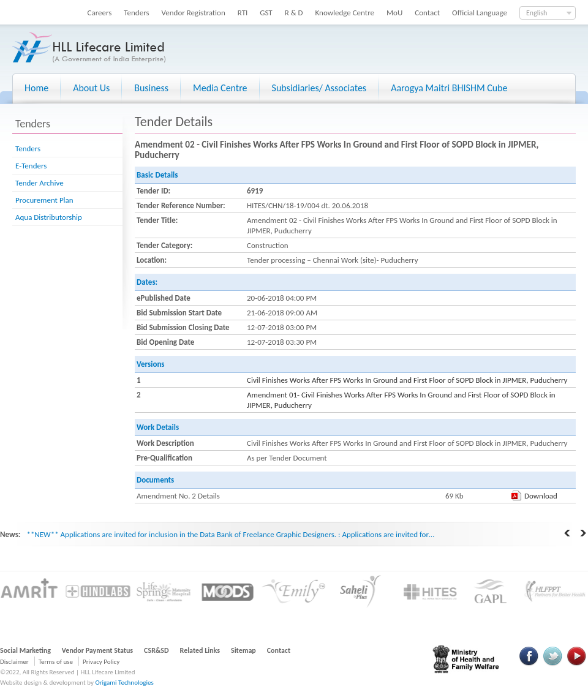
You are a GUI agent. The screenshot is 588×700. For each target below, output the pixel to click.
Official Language (480, 13)
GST (266, 13)
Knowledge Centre (345, 13)
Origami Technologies (124, 683)
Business (151, 88)
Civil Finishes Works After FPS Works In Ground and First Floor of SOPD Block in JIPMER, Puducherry (407, 380)
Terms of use (56, 662)
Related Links (200, 650)
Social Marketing (25, 650)
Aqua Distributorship (49, 217)
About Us (91, 88)
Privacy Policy (101, 662)
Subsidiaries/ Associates (319, 88)
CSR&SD (156, 650)
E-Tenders (31, 166)
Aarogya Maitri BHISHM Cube (449, 88)
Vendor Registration (194, 13)
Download (541, 496)
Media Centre (220, 88)
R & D (294, 13)
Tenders (136, 13)
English (537, 13)
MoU (394, 13)
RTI (243, 13)
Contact (427, 13)
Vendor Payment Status (97, 650)
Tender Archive (40, 183)
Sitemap (243, 650)
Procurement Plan (44, 200)
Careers (100, 13)
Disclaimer (14, 662)
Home (36, 88)
